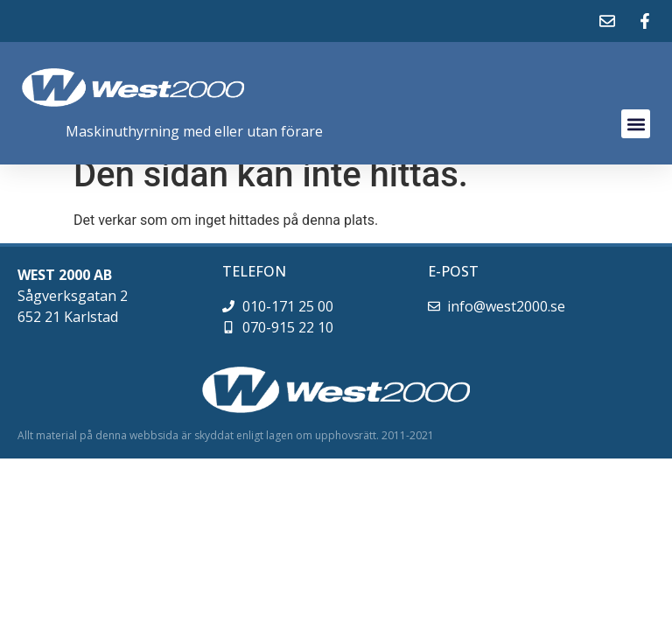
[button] (636, 124)
